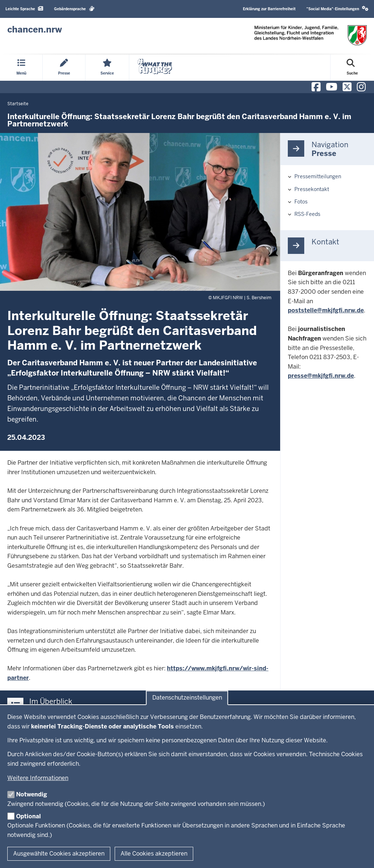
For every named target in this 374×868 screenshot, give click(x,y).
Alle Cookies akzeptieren (154, 854)
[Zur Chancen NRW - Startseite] (35, 30)
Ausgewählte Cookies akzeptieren (59, 854)
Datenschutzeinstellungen (187, 698)
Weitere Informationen (38, 778)
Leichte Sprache (24, 9)
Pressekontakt (312, 189)
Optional (28, 816)
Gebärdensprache (74, 9)
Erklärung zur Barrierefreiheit (269, 9)
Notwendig (32, 794)
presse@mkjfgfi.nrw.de (321, 376)
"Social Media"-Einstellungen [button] (337, 9)
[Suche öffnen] (352, 68)
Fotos (301, 202)
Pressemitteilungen (318, 176)
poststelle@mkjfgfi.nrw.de (326, 310)
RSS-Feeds (307, 214)
